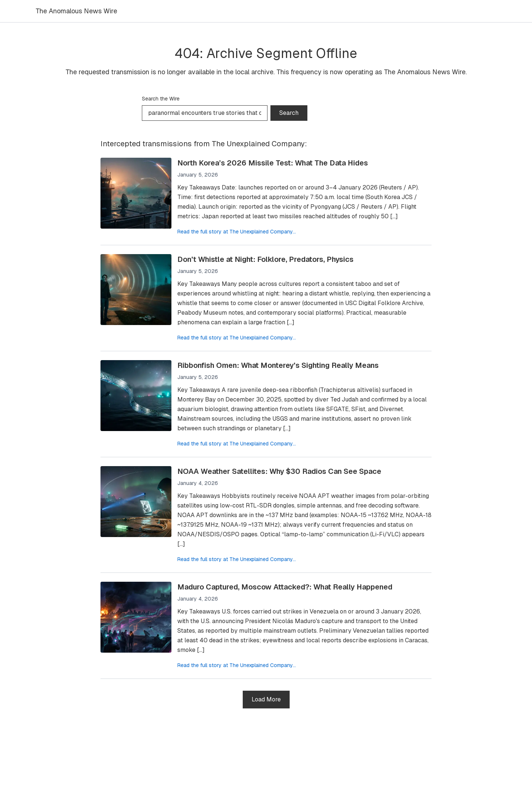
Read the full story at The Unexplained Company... (237, 232)
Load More (266, 699)
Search (289, 113)
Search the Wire (161, 99)
